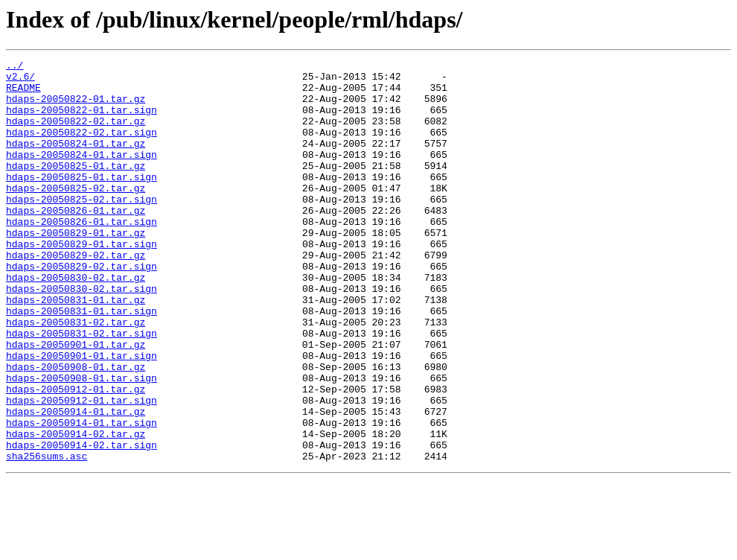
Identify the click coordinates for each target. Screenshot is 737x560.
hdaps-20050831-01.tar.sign (82, 362)
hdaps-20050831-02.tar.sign (82, 389)
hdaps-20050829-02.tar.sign (82, 308)
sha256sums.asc (47, 536)
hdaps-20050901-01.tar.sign (82, 416)
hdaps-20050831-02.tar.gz (76, 375)
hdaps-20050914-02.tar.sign (82, 523)
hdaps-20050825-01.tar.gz (76, 188)
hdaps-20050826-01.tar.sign (82, 255)
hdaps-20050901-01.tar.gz (76, 402)
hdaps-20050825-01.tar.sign (82, 201)
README (23, 94)
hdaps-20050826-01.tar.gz (76, 241)
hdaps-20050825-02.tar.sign (82, 228)
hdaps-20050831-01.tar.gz (76, 349)
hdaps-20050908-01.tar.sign (82, 442)
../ (15, 67)
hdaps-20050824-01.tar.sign (82, 174)
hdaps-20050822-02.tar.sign (82, 147)
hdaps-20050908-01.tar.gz (76, 429)
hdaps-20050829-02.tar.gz (76, 295)
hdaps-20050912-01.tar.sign (82, 469)
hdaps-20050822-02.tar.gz (76, 134)
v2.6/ (20, 80)
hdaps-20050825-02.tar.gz (76, 214)
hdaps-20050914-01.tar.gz (76, 483)
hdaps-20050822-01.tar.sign (82, 121)
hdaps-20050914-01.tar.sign (82, 496)
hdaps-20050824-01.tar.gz (76, 161)
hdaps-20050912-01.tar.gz (76, 456)
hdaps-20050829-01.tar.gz (76, 268)
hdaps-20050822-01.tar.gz (76, 107)
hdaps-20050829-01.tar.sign (82, 281)
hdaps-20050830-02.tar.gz (76, 322)
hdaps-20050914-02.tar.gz (76, 509)
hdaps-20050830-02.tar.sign (82, 335)
